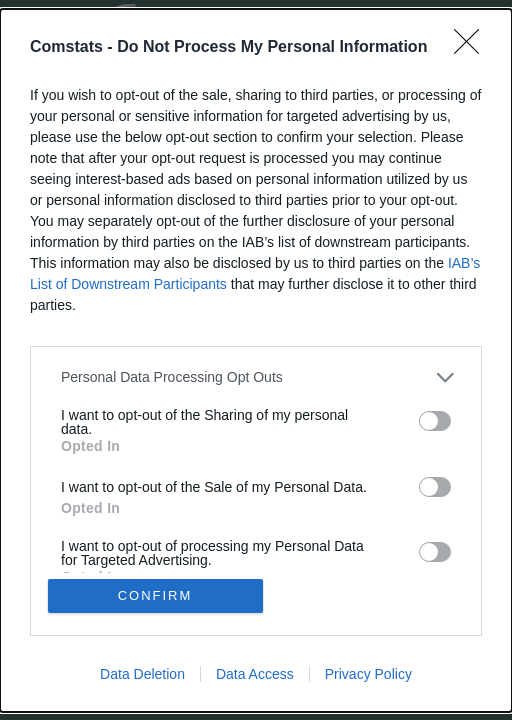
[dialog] (256, 360)
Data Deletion (142, 674)
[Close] (473, 48)
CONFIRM (155, 595)
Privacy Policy (368, 674)
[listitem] (256, 377)
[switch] (435, 421)
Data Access (255, 674)
